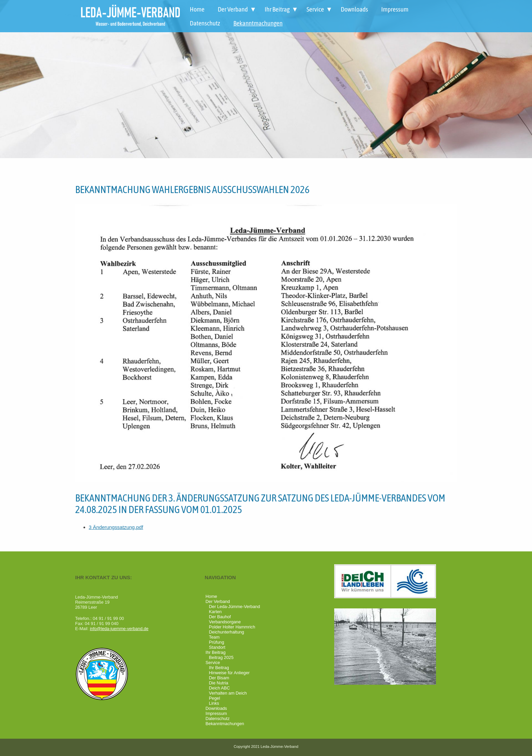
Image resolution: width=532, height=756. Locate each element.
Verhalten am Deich (228, 693)
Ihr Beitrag (277, 9)
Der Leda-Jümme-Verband (234, 607)
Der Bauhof (220, 617)
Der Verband (233, 9)
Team (214, 637)
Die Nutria (219, 683)
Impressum (395, 9)
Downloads (354, 9)
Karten (215, 612)
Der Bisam (219, 678)
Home (197, 9)
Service (315, 9)
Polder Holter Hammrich (232, 627)
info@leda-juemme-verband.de (120, 629)
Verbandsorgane (225, 622)
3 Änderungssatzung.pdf (117, 527)
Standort (217, 647)
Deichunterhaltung (227, 632)
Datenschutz (205, 23)
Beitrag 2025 (221, 657)
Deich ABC (220, 688)
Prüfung (217, 642)
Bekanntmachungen (258, 23)
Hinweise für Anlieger (229, 673)
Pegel (215, 698)
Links (214, 703)
